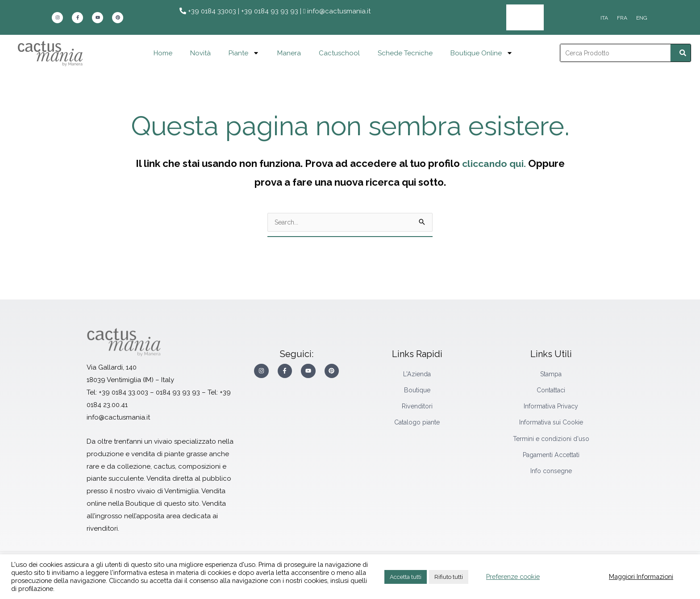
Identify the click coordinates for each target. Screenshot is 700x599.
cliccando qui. (494, 162)
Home (163, 51)
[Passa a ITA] (604, 17)
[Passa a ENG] (642, 17)
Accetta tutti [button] (406, 577)
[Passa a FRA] (622, 17)
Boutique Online (482, 51)
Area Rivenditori (532, 17)
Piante (244, 51)
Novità (200, 51)
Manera (289, 51)
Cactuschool (339, 51)
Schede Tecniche (405, 51)
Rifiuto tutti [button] (449, 577)
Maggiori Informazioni (641, 576)
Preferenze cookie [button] (513, 576)
